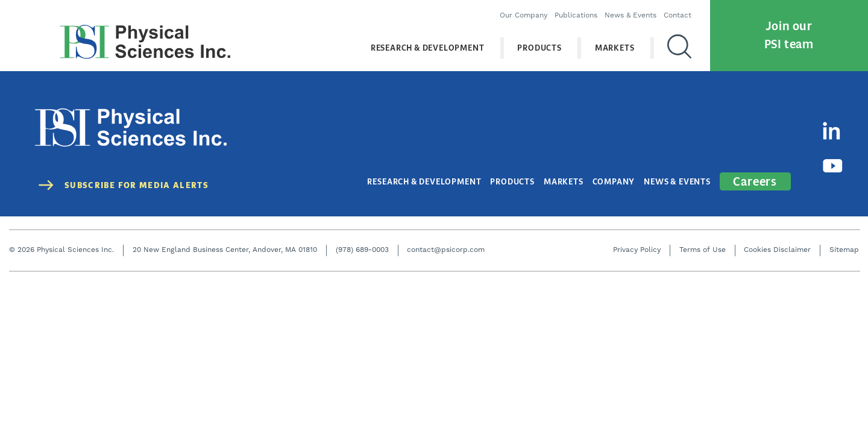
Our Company (524, 15)
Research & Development (428, 48)
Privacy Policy (637, 249)
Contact (678, 15)
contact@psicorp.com (446, 249)
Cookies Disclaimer (777, 249)
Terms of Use (703, 249)
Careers (755, 181)
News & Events (631, 15)
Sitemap (844, 249)
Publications (577, 15)
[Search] (680, 48)
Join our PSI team (789, 35)
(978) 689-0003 (362, 249)
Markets (615, 48)
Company (614, 181)
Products (540, 48)
